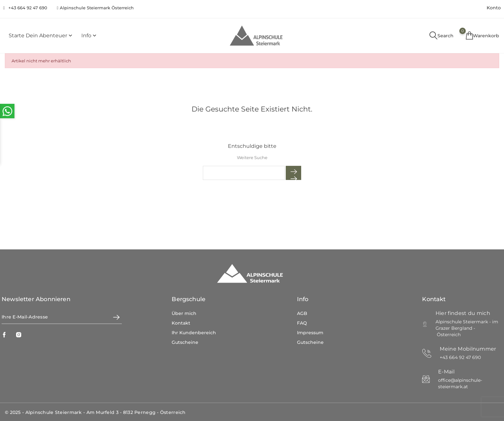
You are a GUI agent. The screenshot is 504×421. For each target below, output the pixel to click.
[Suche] (244, 173)
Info (90, 36)
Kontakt (181, 323)
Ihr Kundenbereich (194, 333)
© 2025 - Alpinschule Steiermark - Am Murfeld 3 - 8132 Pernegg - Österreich (95, 412)
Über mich (184, 313)
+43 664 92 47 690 (28, 8)
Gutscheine (185, 342)
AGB (302, 313)
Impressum (310, 333)
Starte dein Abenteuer (41, 36)
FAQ (302, 323)
